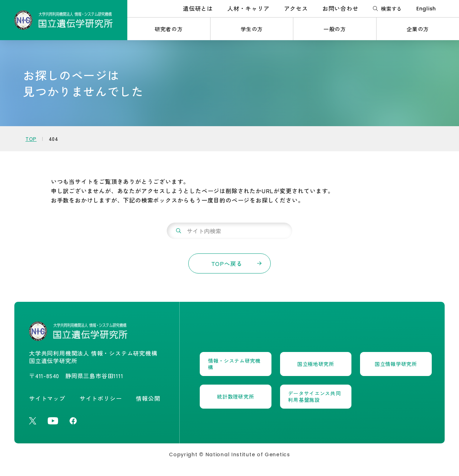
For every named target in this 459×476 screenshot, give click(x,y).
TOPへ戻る (227, 263)
